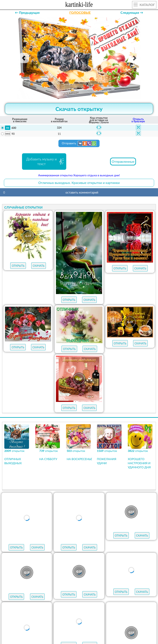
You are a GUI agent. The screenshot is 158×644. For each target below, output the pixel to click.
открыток (18, 558)
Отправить (79, 143)
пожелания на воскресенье (74, 582)
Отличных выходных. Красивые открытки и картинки (79, 183)
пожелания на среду (128, 589)
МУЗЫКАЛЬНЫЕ (123, 558)
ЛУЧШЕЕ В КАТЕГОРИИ (52, 558)
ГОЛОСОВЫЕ (80, 12)
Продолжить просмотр (79, 510)
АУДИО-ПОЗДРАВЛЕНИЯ (79, 566)
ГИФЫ (100, 558)
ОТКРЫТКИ (82, 558)
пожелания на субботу (126, 582)
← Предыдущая (27, 12)
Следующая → (132, 12)
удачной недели (113, 604)
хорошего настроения (50, 604)
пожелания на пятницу (32, 589)
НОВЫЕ (146, 558)
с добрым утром (26, 582)
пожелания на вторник (32, 597)
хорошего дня (133, 597)
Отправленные (123, 161)
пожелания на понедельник (86, 597)
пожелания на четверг (81, 589)
